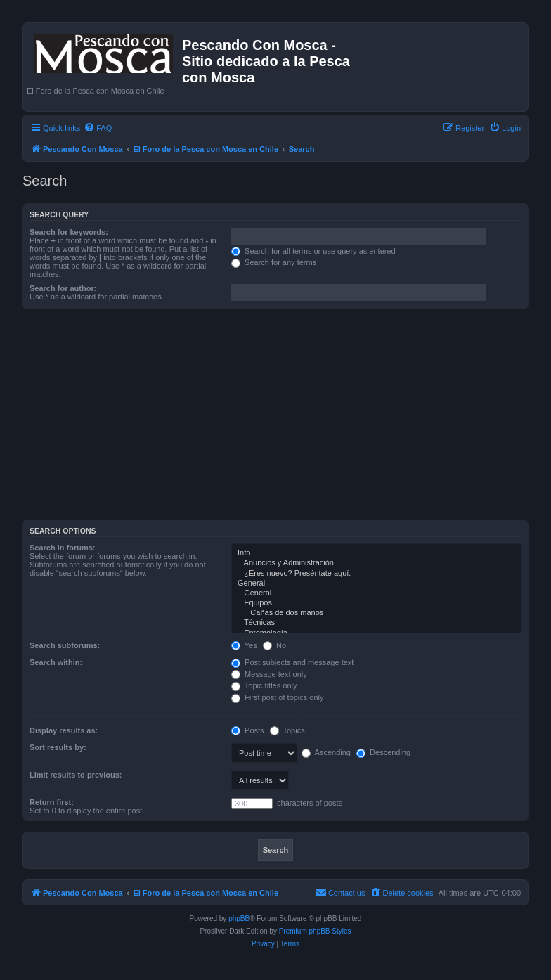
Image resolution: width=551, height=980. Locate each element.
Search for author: (63, 288)
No (274, 645)
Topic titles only (264, 685)
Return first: (52, 802)
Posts (248, 730)
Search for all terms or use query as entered (313, 251)
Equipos (376, 603)
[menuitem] (98, 128)
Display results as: (64, 730)
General (376, 584)
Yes (244, 645)
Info (376, 553)
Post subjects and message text (292, 662)
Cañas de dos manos (376, 613)
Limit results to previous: (76, 775)
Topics (287, 730)
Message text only (269, 674)
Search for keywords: (69, 232)
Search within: (56, 662)
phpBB (239, 918)
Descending (383, 752)
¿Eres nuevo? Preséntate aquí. (376, 574)
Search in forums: (63, 548)
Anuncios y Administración (376, 563)
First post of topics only (278, 697)
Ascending (326, 752)
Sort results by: (58, 747)
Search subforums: (65, 645)
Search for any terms (274, 262)
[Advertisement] (287, 418)
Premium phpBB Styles (315, 931)
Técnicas (376, 623)
